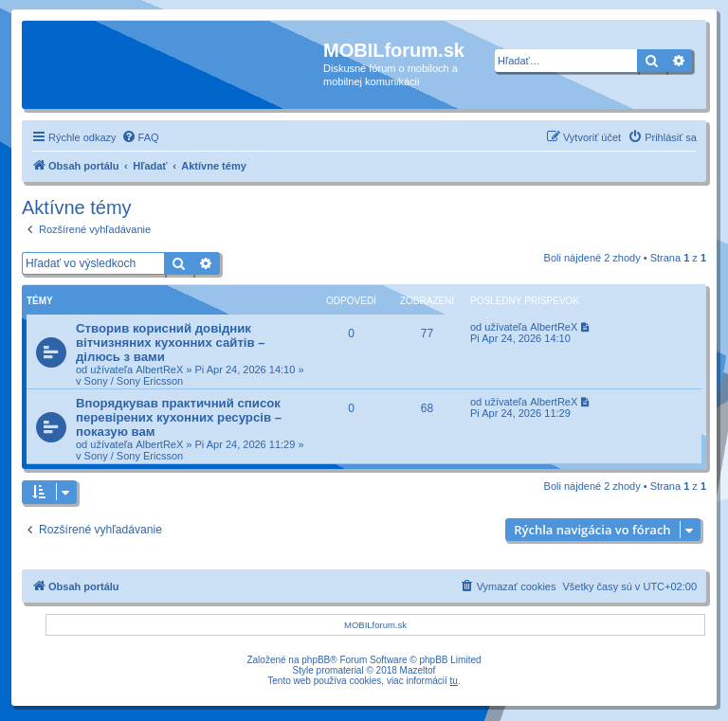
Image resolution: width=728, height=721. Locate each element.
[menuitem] (140, 137)
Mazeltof (418, 670)
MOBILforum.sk (375, 625)
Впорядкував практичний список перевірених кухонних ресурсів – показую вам (179, 417)
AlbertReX (159, 370)
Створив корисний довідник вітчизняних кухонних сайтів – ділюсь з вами (171, 342)
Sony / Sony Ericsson (134, 381)
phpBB (316, 660)
